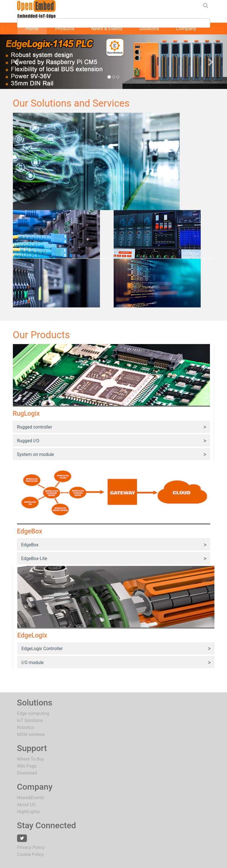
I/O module (33, 663)
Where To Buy (31, 759)
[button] (17, 62)
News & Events (107, 29)
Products (65, 29)
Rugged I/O (28, 441)
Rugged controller (35, 427)
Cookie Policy (31, 854)
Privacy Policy (31, 847)
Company (186, 29)
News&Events (31, 798)
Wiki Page (27, 766)
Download (27, 773)
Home (32, 29)
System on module (36, 454)
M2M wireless (31, 734)
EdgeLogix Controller (42, 649)
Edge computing (33, 713)
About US (26, 805)
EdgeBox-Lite (34, 558)
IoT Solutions (30, 720)
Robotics (26, 727)
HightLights (29, 812)
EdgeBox (30, 545)
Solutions (149, 29)
